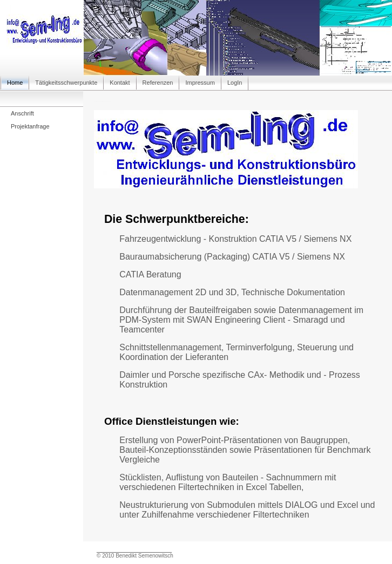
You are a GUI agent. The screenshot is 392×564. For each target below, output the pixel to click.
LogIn (235, 83)
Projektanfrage (30, 126)
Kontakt (120, 83)
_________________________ (134, 550)
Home (15, 83)
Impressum (200, 83)
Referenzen (158, 83)
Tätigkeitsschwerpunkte (66, 83)
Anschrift (22, 113)
